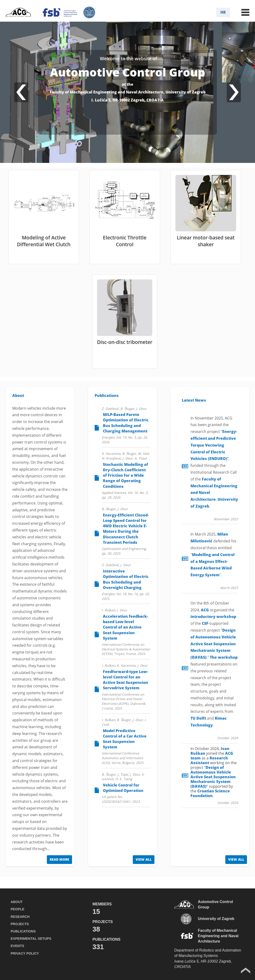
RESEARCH (20, 917)
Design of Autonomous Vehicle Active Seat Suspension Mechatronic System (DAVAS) (213, 644)
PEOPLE (17, 909)
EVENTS (17, 946)
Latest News (194, 400)
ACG (205, 610)
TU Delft (198, 718)
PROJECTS (20, 924)
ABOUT (17, 902)
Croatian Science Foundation (210, 793)
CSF (205, 623)
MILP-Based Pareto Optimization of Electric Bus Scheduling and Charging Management (126, 423)
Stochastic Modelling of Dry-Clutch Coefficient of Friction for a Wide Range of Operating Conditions (125, 475)
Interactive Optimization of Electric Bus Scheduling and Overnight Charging (126, 579)
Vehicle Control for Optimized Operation (123, 788)
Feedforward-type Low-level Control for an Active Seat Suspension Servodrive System (125, 680)
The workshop (224, 657)
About (18, 395)
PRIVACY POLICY (25, 953)
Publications (107, 395)
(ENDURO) (214, 445)
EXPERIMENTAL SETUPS (31, 939)
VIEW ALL (144, 859)
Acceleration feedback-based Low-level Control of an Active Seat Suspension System (125, 627)
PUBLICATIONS (23, 931)
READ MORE (59, 859)
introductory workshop (213, 617)
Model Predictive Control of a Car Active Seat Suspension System (125, 739)
